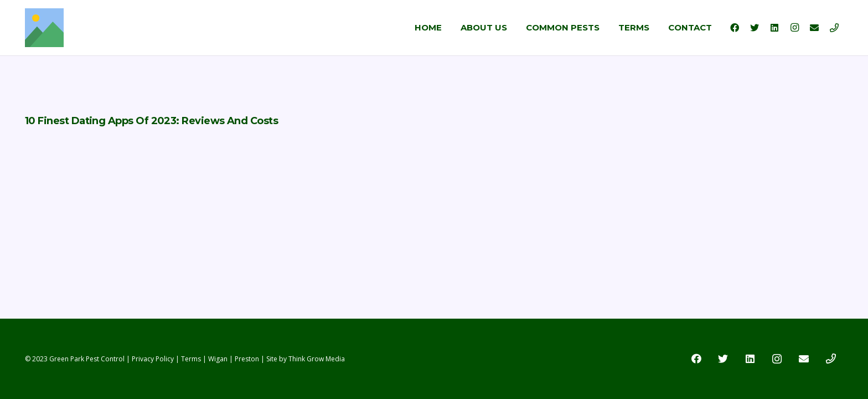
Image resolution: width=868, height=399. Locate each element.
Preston (247, 359)
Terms (191, 359)
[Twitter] (755, 28)
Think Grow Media (317, 359)
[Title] (834, 28)
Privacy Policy (153, 359)
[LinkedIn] (774, 28)
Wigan (218, 359)
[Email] (814, 28)
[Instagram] (794, 28)
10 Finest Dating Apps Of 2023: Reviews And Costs (151, 121)
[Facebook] (735, 28)
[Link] (44, 28)
